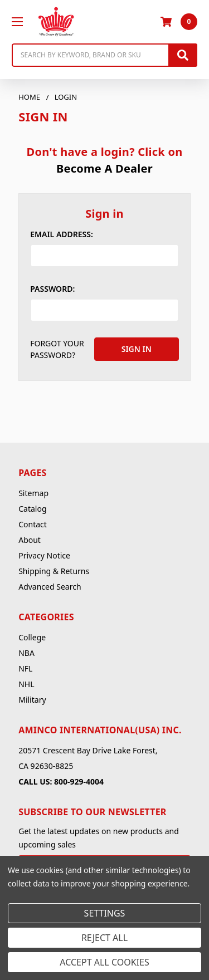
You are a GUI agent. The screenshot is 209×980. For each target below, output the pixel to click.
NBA (26, 653)
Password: (52, 289)
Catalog (32, 509)
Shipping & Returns (54, 571)
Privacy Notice (44, 555)
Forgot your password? (57, 349)
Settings (105, 913)
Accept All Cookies (104, 962)
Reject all (104, 938)
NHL (26, 684)
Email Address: (62, 234)
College (32, 637)
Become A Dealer (104, 168)
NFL (25, 668)
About (30, 540)
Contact (33, 524)
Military (32, 700)
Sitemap (33, 493)
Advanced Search (50, 587)
